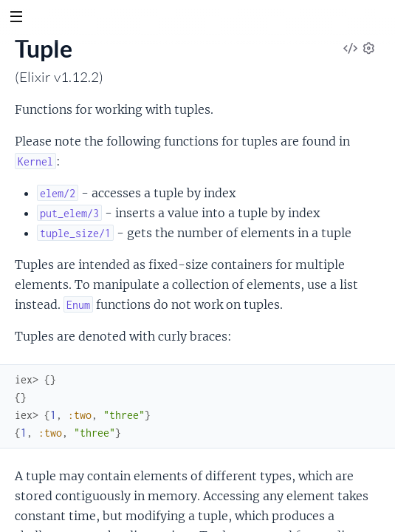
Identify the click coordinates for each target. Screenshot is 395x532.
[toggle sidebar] (16, 18)
